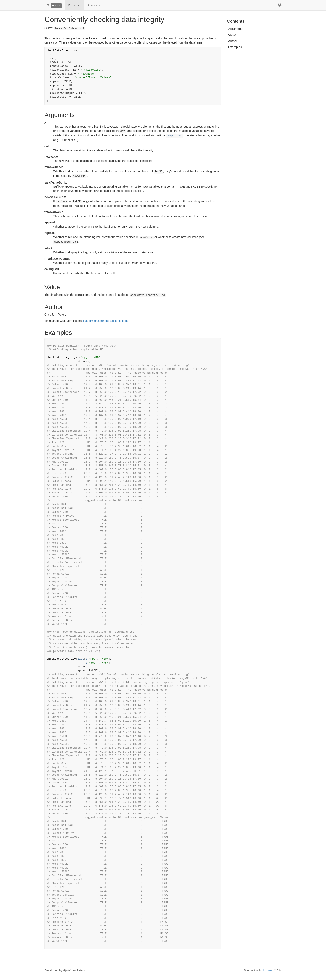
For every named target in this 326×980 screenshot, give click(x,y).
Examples (235, 47)
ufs (47, 5)
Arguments (236, 29)
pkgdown (268, 970)
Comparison (174, 136)
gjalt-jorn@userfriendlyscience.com (105, 321)
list (81, 659)
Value (232, 35)
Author (233, 41)
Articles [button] (94, 5)
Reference (75, 5)
